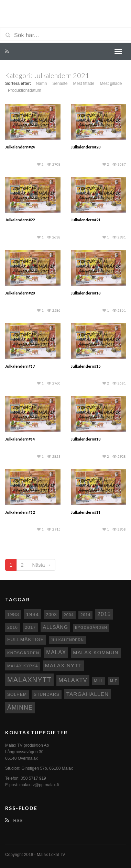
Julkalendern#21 (86, 220)
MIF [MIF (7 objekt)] (114, 681)
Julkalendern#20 (20, 293)
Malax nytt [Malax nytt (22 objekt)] (63, 665)
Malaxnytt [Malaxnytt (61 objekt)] (29, 680)
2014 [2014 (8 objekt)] (85, 615)
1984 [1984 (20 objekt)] (33, 614)
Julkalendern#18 (86, 293)
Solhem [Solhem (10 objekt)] (17, 694)
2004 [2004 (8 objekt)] (69, 615)
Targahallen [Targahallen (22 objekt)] (88, 694)
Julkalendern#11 (86, 512)
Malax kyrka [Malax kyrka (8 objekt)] (23, 666)
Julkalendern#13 (86, 439)
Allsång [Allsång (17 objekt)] (55, 627)
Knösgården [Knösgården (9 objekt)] (23, 653)
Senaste (60, 84)
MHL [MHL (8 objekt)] (99, 681)
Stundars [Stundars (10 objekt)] (47, 694)
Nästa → (42, 565)
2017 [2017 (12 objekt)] (30, 627)
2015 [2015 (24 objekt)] (104, 614)
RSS (14, 820)
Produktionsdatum (25, 90)
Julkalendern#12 (20, 512)
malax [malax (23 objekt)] (56, 652)
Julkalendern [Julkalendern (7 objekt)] (67, 640)
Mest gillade (111, 84)
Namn (41, 84)
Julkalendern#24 (20, 147)
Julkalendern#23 (86, 147)
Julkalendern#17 (20, 366)
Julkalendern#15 (86, 366)
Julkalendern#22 (20, 220)
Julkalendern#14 (20, 439)
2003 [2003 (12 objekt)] (51, 615)
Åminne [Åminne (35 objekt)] (20, 708)
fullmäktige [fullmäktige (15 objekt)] (26, 639)
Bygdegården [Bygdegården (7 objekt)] (91, 627)
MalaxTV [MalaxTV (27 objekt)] (73, 680)
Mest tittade (84, 84)
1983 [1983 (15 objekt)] (13, 614)
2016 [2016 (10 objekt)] (13, 627)
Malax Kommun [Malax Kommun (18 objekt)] (96, 653)
